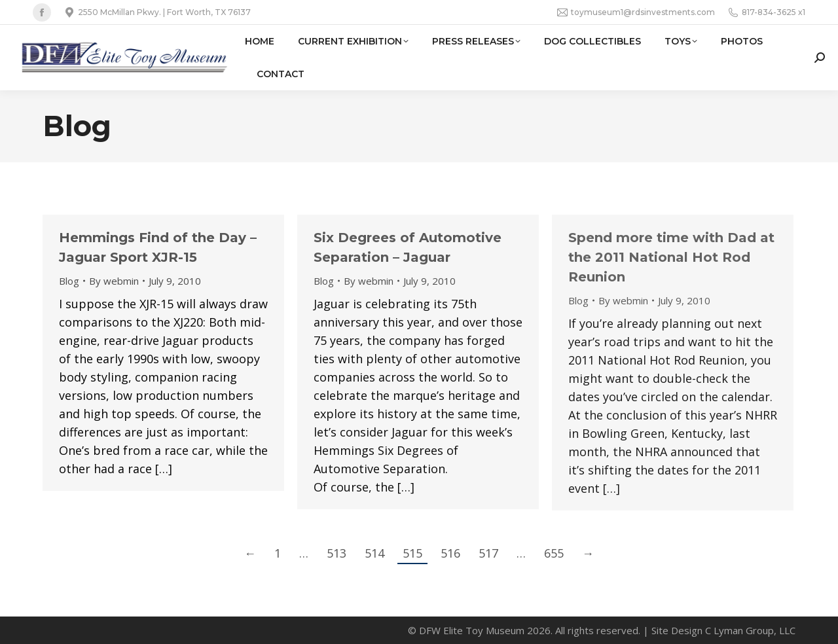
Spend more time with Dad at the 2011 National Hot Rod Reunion (671, 257)
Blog (69, 281)
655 (554, 553)
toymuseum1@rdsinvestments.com (636, 12)
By (114, 281)
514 (374, 553)
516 (450, 553)
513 (337, 553)
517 (488, 553)
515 (412, 553)
